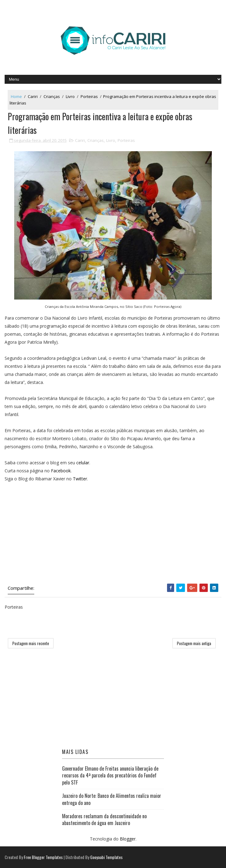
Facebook (61, 471)
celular (83, 463)
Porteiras (89, 96)
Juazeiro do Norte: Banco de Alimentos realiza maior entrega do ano (112, 799)
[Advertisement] (113, 534)
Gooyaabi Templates (106, 857)
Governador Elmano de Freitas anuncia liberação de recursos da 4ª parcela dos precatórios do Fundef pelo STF (110, 775)
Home (16, 96)
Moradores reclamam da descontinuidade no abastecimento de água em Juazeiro (104, 819)
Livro (70, 96)
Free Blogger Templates (43, 857)
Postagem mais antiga (194, 643)
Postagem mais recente (31, 643)
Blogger (128, 839)
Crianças (52, 96)
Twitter (80, 479)
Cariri (33, 96)
